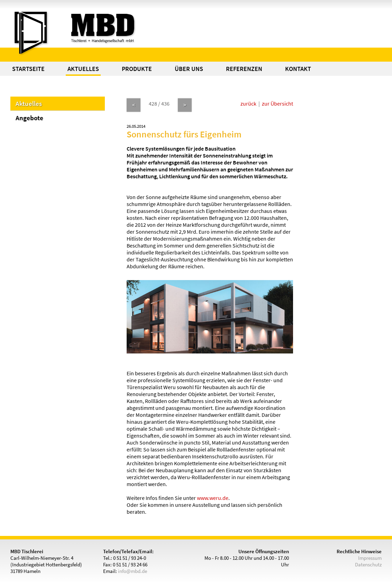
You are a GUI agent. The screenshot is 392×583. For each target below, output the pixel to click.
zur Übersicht (277, 104)
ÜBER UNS (189, 69)
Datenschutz (368, 564)
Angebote (29, 118)
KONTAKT (298, 69)
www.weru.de (213, 498)
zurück (248, 104)
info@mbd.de (133, 571)
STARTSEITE (28, 69)
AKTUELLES (83, 69)
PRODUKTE (137, 69)
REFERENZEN (244, 69)
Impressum (370, 558)
